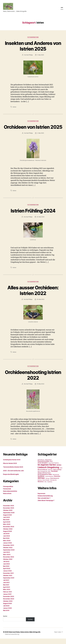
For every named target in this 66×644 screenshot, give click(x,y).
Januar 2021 (7, 600)
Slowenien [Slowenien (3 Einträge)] (57, 482)
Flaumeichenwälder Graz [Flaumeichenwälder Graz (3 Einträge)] (45, 467)
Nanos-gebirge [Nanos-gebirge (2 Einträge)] (57, 475)
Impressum (42, 499)
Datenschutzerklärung (45, 501)
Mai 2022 (6, 572)
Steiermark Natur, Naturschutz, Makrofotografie (24, 638)
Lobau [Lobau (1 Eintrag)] (61, 473)
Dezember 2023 (9, 551)
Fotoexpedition (33, 37)
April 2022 (7, 574)
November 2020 (9, 604)
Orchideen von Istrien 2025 (33, 130)
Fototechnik (7, 494)
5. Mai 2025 (41, 55)
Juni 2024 (6, 541)
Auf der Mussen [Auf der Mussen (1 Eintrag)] (41, 465)
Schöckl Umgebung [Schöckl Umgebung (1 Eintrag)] (49, 482)
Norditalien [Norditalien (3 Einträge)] (54, 477)
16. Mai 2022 (41, 390)
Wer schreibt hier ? (44, 504)
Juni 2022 (6, 569)
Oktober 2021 (8, 581)
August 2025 (7, 520)
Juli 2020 (6, 611)
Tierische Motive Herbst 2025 (13, 472)
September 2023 (9, 555)
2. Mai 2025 (41, 139)
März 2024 (7, 546)
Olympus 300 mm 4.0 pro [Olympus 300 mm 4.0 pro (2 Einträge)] (44, 478)
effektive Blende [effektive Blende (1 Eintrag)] (48, 465)
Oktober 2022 (8, 565)
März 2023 (7, 560)
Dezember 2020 (9, 602)
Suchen (5, 622)
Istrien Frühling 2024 (33, 216)
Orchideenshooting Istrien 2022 (33, 381)
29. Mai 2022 (41, 305)
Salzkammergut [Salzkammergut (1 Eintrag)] (56, 480)
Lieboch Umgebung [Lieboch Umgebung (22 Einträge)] (48, 473)
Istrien (15, 107)
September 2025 (9, 518)
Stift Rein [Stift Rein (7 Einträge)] (41, 484)
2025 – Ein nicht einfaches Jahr (14, 476)
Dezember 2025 (9, 511)
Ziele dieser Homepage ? (46, 506)
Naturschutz (7, 499)
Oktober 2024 (8, 534)
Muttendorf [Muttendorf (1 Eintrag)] (50, 475)
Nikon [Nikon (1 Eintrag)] (49, 477)
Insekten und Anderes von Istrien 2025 (33, 46)
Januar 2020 (7, 614)
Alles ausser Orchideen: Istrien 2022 (33, 296)
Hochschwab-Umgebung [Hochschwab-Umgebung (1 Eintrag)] (53, 468)
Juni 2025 (6, 523)
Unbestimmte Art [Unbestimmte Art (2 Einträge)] (55, 484)
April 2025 (7, 527)
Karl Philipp (30, 55)
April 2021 (6, 593)
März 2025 (7, 530)
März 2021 (7, 595)
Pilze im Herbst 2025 (10, 469)
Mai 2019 (6, 616)
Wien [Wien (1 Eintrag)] (45, 487)
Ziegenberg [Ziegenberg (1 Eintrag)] (50, 487)
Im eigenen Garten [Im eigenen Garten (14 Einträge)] (47, 470)
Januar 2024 (7, 548)
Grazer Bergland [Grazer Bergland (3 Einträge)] (43, 468)
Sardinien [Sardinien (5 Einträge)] (41, 482)
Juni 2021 (6, 588)
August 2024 (7, 537)
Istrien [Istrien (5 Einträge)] (59, 470)
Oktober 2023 (8, 553)
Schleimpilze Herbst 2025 (12, 465)
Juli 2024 (6, 539)
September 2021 (9, 583)
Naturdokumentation (10, 497)
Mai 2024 (6, 544)
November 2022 (9, 562)
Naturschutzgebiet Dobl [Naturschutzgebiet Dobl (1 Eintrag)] (43, 477)
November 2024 (9, 532)
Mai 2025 (6, 525)
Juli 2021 (6, 586)
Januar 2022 (7, 576)
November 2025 (9, 513)
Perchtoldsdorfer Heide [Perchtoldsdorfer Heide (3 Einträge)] (45, 480)
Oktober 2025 (8, 516)
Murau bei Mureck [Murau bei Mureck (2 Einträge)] (42, 475)
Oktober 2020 (8, 607)
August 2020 (7, 609)
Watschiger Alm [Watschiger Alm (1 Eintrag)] (53, 486)
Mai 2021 (6, 590)
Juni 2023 (6, 558)
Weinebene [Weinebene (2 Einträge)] (41, 487)
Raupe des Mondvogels (11, 480)
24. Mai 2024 (41, 223)
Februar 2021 (8, 597)
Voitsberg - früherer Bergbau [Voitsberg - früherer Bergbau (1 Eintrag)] (44, 486)
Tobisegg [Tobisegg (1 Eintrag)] (47, 484)
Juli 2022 (6, 567)
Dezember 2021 (8, 579)
